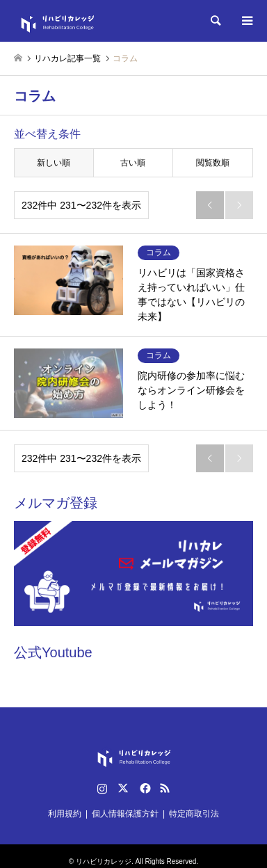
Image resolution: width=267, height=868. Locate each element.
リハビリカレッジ (104, 861)
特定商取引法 (194, 814)
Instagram (102, 788)
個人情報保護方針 (125, 814)
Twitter (123, 788)
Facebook (144, 788)
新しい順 (54, 163)
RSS (165, 788)
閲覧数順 (213, 163)
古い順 (133, 163)
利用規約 (65, 814)
